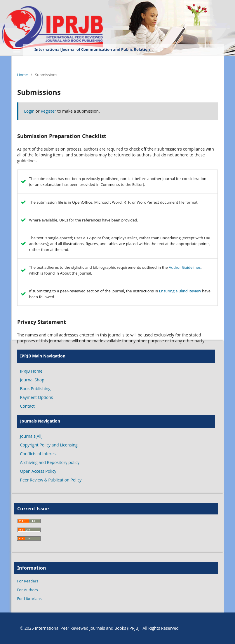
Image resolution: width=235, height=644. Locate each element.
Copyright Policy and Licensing (49, 445)
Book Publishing (35, 389)
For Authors (28, 590)
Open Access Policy (38, 471)
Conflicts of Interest (39, 454)
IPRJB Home (31, 371)
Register (48, 111)
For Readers (28, 581)
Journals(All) (31, 436)
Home (23, 75)
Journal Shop (32, 380)
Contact (27, 406)
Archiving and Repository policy (50, 462)
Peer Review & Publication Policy (51, 480)
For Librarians (29, 598)
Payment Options (37, 397)
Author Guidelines (185, 267)
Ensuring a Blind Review (180, 291)
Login (29, 111)
